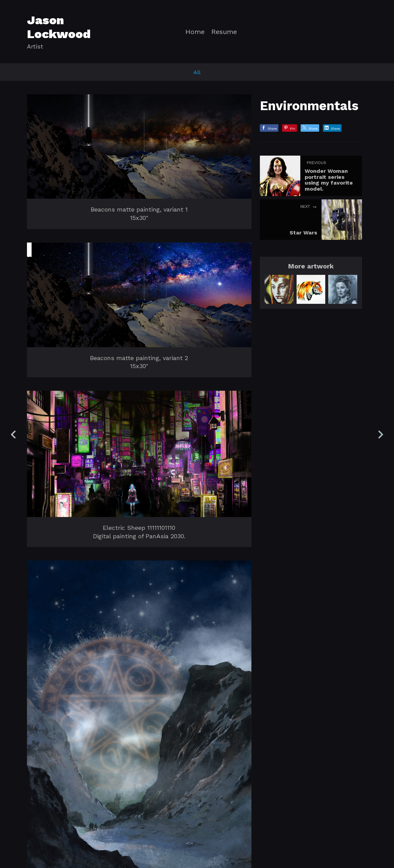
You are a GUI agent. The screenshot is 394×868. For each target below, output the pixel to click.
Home (195, 32)
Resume (224, 32)
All (197, 72)
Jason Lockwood (59, 27)
